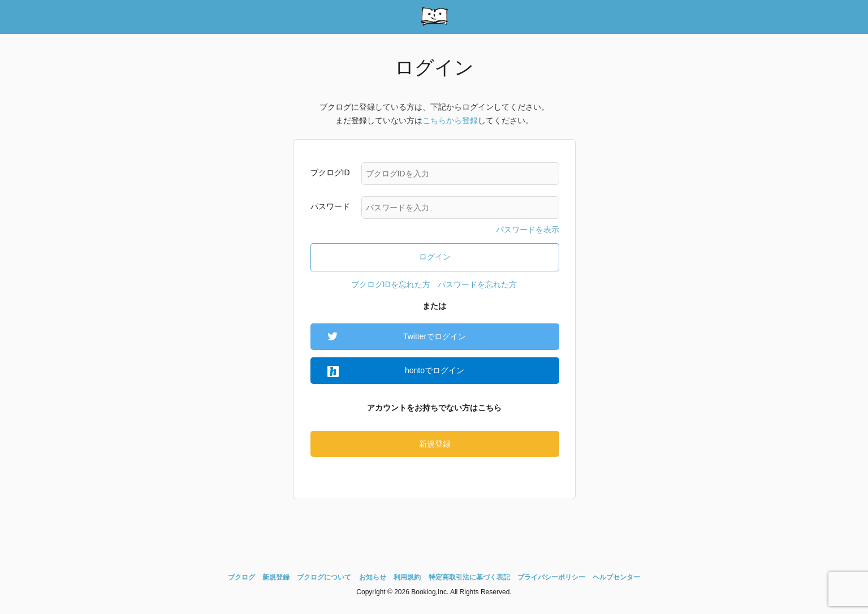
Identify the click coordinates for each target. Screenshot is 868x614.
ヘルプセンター (616, 577)
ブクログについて (324, 577)
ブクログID (330, 172)
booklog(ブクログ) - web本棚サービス (434, 17)
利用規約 (407, 577)
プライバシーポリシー (551, 577)
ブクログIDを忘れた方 (391, 284)
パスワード (330, 206)
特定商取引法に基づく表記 (469, 577)
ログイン (435, 257)
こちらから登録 (450, 120)
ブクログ (241, 577)
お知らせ (373, 577)
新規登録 (435, 444)
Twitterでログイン (435, 336)
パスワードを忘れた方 (477, 284)
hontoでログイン (435, 370)
